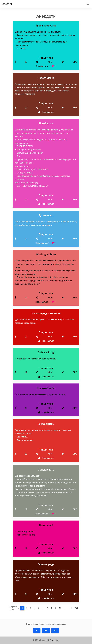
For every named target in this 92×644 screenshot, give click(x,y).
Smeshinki (7, 4)
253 (70, 608)
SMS (75, 62)
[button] (37, 631)
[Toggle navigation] (88, 4)
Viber (50, 62)
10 (60, 608)
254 (76, 608)
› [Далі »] (81, 608)
